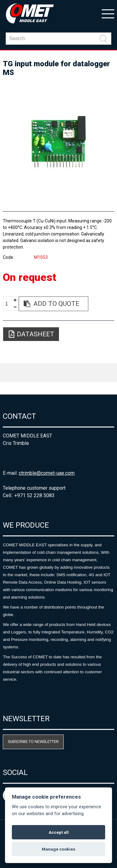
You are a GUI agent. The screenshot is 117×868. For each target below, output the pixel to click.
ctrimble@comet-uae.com (47, 473)
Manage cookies (59, 849)
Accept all (59, 832)
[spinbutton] (9, 304)
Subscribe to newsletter (33, 742)
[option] (58, 141)
